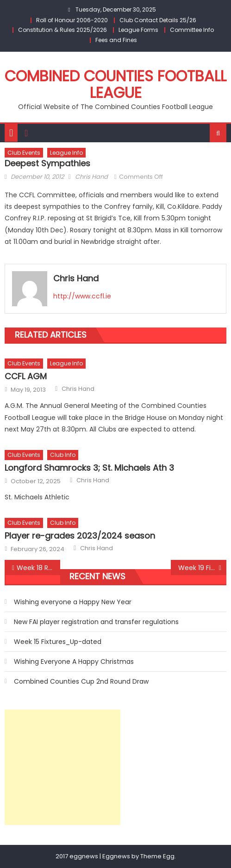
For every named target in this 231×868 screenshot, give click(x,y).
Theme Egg (157, 856)
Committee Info (192, 30)
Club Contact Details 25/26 (158, 20)
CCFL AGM (26, 376)
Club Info (63, 455)
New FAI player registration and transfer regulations (96, 622)
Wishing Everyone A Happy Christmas (74, 662)
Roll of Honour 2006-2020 (72, 20)
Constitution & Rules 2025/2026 (62, 30)
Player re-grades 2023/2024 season (80, 536)
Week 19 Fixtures (202, 568)
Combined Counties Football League (115, 84)
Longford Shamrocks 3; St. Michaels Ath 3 (89, 468)
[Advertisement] (62, 767)
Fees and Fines (116, 40)
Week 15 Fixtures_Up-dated (58, 642)
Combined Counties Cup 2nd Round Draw (81, 681)
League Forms (138, 30)
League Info (66, 153)
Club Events (24, 153)
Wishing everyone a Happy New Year (73, 602)
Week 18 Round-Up (38, 568)
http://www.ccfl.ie (82, 296)
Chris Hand (91, 177)
